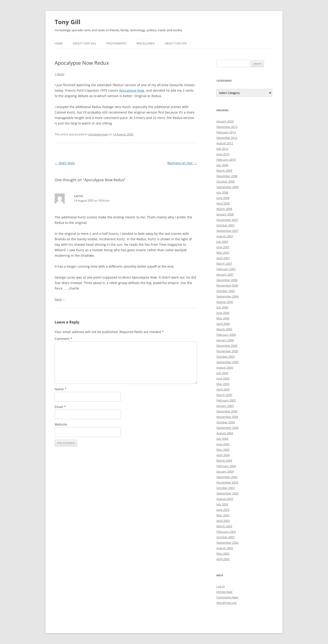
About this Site (176, 43)
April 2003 (223, 521)
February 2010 (226, 160)
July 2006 (222, 307)
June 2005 (223, 378)
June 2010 (223, 154)
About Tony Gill (85, 43)
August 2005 (225, 367)
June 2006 (223, 313)
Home (59, 43)
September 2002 (227, 543)
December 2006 (227, 280)
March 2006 (224, 329)
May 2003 (223, 515)
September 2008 (227, 187)
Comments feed (227, 597)
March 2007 (224, 264)
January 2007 (225, 274)
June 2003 (223, 510)
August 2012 (225, 143)
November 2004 (227, 417)
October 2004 (225, 422)
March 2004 (224, 460)
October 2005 (225, 357)
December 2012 (227, 138)
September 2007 (227, 231)
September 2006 (227, 296)
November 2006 (227, 285)
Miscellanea (146, 43)
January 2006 (225, 340)
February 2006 (226, 335)
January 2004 (225, 471)
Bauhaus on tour (182, 163)
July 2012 (222, 149)
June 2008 (223, 198)
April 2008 (223, 203)
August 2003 (225, 499)
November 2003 (227, 482)
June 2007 (223, 247)
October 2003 (225, 488)
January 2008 (225, 214)
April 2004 (223, 455)
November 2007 (227, 220)
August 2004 (225, 433)
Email (60, 407)
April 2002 (223, 559)
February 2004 (226, 466)
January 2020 (225, 121)
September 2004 (227, 428)
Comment (63, 339)
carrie (78, 196)
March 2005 (224, 395)
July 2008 (222, 192)
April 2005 (223, 389)
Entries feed (224, 592)
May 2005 (223, 384)
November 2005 (227, 351)
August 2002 (225, 548)
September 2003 (227, 493)
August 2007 (225, 236)
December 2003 (227, 477)
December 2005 (227, 346)
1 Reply (60, 74)
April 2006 (223, 324)
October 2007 (225, 225)
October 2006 (225, 291)
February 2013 (226, 132)
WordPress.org (226, 603)
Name (61, 389)
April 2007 (223, 258)
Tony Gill (68, 22)
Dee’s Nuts (65, 163)
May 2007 (223, 253)
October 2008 (225, 181)
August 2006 (225, 302)
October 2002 (225, 537)
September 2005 (227, 362)
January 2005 (225, 406)
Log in (220, 586)
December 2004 (227, 411)
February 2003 (226, 532)
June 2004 (223, 444)
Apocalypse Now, (132, 90)
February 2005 (226, 400)
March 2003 (224, 526)
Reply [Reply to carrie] (58, 299)
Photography (116, 43)
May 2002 (223, 553)
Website (61, 424)
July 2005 (222, 373)
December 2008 (227, 176)
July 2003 (222, 504)
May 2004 (223, 450)
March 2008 (224, 209)
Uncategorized (98, 134)
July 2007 (222, 242)
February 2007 (226, 269)
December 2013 (227, 127)
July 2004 (222, 439)
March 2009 (224, 171)
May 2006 (223, 318)
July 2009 (222, 165)
